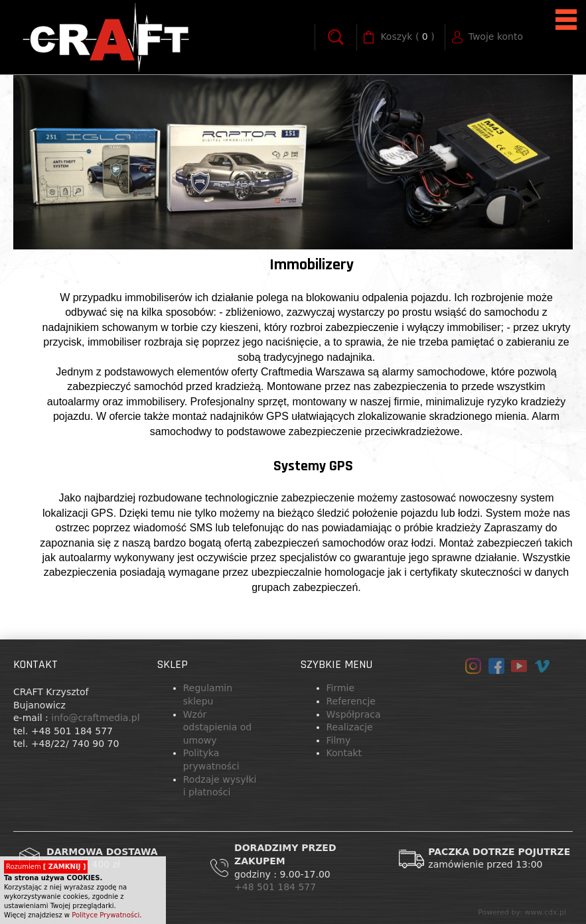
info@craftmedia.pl (95, 718)
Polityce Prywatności (106, 915)
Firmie (341, 688)
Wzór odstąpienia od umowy (217, 727)
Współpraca (354, 714)
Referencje (351, 701)
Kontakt (344, 753)
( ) (407, 37)
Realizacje (350, 727)
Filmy (339, 740)
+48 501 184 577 (277, 887)
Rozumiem (46, 867)
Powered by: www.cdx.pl (522, 912)
